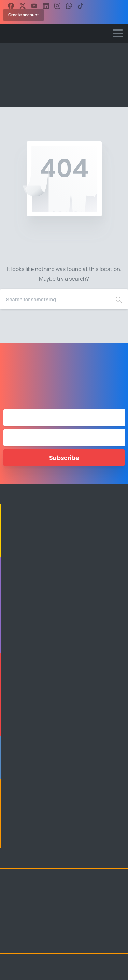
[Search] (55, 299)
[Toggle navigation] (118, 33)
